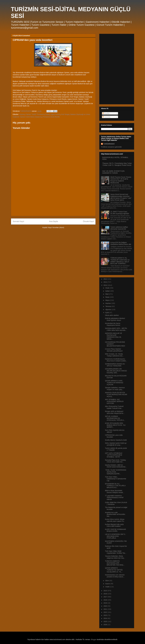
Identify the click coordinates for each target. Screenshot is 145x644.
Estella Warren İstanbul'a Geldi (116, 440)
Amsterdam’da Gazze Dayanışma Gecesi (113, 324)
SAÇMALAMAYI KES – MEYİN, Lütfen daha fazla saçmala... (116, 329)
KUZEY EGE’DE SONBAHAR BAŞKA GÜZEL (115, 530)
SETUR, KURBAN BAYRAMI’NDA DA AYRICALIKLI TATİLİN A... (115, 418)
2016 (106, 594)
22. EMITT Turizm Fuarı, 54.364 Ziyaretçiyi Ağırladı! (120, 213)
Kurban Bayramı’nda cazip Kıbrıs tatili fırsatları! (114, 525)
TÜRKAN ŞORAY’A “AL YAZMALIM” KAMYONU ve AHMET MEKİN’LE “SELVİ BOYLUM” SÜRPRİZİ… (120, 261)
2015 (106, 591)
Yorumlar (106, 117)
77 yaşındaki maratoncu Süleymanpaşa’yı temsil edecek (114, 498)
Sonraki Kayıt (18, 221)
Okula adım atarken (112, 315)
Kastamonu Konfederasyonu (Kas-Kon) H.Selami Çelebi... (116, 360)
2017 (106, 597)
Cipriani (22, 114)
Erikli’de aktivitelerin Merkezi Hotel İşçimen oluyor (115, 319)
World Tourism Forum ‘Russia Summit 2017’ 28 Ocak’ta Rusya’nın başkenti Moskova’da (121, 180)
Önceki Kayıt (88, 221)
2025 (106, 622)
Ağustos (108, 310)
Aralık (108, 587)
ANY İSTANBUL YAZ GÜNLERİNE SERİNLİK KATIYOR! (114, 401)
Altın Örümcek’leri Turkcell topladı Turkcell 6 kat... (114, 407)
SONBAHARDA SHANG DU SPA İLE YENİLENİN (115, 365)
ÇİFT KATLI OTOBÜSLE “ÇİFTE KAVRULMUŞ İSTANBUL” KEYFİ (114, 455)
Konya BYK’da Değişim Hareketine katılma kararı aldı (121, 243)
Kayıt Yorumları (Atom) (56, 227)
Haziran (108, 303)
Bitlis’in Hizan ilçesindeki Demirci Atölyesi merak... (115, 492)
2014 (106, 285)
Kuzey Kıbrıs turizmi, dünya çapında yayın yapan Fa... (115, 520)
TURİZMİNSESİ (109, 144)
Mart (107, 294)
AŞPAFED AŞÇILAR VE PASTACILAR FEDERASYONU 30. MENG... (114, 336)
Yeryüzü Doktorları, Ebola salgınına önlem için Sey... (115, 557)
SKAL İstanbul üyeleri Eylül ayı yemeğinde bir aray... (116, 444)
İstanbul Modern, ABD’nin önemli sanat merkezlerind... (116, 466)
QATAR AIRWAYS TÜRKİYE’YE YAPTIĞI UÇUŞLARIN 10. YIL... (114, 570)
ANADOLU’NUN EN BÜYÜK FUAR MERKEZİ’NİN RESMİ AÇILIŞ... (116, 394)
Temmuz (109, 306)
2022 (106, 612)
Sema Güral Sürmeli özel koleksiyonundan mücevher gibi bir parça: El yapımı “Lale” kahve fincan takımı (121, 197)
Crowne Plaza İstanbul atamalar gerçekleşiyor (114, 350)
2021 (106, 609)
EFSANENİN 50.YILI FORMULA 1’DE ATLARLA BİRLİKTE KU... (115, 486)
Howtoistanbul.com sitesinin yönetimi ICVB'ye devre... (115, 576)
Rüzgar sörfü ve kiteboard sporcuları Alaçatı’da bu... (115, 412)
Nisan (108, 297)
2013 (106, 282)
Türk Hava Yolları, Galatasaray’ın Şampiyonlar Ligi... (116, 479)
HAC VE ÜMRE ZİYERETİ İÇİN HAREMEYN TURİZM (113, 172)
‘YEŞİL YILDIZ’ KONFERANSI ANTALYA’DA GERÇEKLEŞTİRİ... (116, 472)
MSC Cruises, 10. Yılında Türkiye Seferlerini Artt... (114, 355)
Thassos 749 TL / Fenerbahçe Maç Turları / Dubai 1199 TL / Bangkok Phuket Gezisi (117, 164)
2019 (106, 603)
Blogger (94, 639)
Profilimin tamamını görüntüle (111, 147)
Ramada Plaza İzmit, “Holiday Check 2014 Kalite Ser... (115, 461)
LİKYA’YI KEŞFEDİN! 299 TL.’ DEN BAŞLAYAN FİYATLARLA (115, 536)
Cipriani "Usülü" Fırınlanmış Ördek (38, 114)
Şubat (108, 291)
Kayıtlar (106, 113)
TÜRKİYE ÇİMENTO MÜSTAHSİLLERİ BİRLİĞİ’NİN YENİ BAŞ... (115, 563)
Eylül (107, 313)
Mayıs (108, 300)
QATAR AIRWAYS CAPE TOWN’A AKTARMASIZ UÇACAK (114, 383)
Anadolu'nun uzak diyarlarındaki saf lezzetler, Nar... (115, 514)
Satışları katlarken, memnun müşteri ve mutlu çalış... (115, 389)
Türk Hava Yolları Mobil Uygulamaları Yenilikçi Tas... (116, 552)
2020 (106, 606)
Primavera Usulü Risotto (51, 117)
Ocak (107, 288)
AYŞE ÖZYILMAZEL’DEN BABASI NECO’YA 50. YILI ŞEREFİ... (115, 425)
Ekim (107, 581)
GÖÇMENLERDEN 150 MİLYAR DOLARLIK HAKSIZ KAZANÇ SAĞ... (116, 371)
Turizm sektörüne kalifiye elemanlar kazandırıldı (119, 228)
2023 (106, 615)
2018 (106, 600)
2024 (106, 618)
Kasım (108, 584)
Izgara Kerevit (55, 114)
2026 (106, 625)
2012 (106, 279)
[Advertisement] (53, 198)
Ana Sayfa (54, 221)
